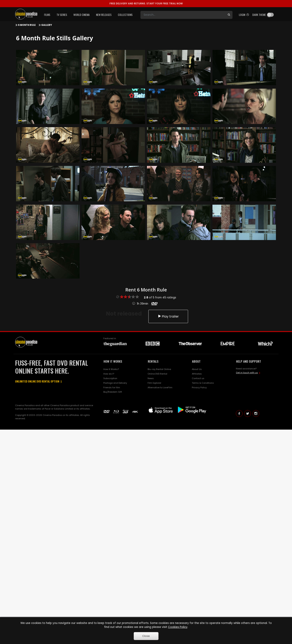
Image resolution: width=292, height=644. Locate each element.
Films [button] (47, 15)
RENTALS (153, 361)
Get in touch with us (247, 373)
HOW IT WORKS (113, 361)
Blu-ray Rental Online (159, 369)
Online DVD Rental (157, 374)
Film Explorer (154, 383)
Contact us (198, 378)
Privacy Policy (199, 387)
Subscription (110, 378)
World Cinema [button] (82, 15)
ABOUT (196, 361)
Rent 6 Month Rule (146, 290)
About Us (197, 369)
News (151, 378)
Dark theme (259, 15)
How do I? (109, 374)
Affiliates (197, 374)
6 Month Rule (27, 25)
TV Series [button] (62, 15)
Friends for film (112, 387)
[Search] (183, 15)
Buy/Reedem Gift (113, 392)
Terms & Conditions (203, 383)
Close (146, 636)
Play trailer (168, 316)
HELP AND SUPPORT (249, 361)
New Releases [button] (104, 15)
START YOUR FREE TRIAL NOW (146, 3)
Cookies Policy (178, 627)
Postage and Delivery (115, 383)
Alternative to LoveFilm (160, 387)
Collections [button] (125, 15)
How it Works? (111, 369)
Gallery (47, 25)
